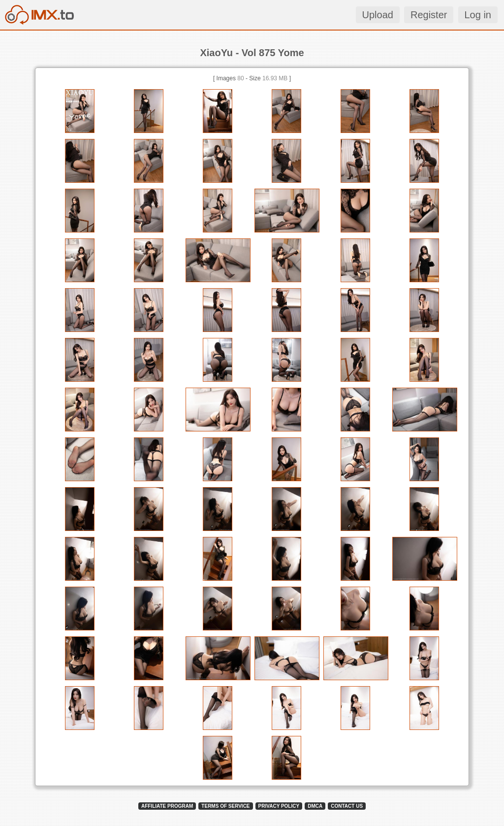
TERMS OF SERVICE (225, 806)
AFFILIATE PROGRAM (167, 806)
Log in (478, 15)
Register (429, 15)
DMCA (315, 806)
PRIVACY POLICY (279, 806)
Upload (378, 15)
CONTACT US (347, 806)
